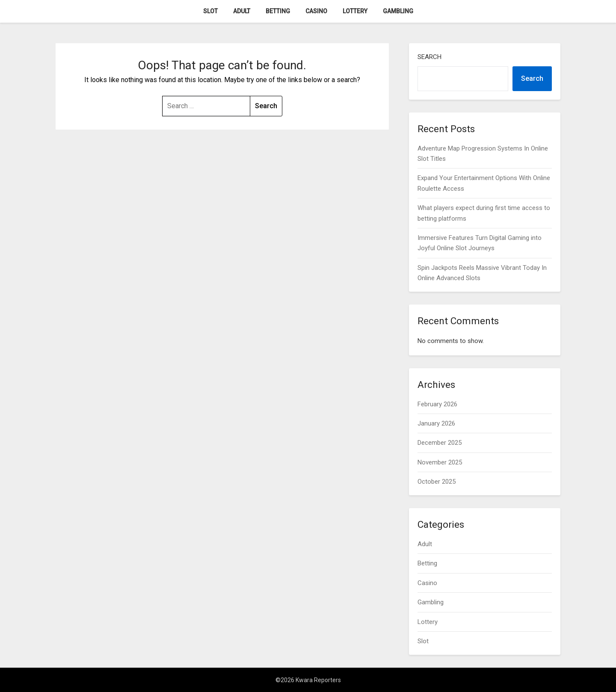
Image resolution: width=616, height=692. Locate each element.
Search (429, 57)
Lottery (355, 11)
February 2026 (437, 404)
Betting (278, 11)
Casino (316, 11)
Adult (242, 11)
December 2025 (440, 443)
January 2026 (436, 423)
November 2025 (440, 462)
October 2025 (437, 482)
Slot (210, 11)
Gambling (398, 11)
